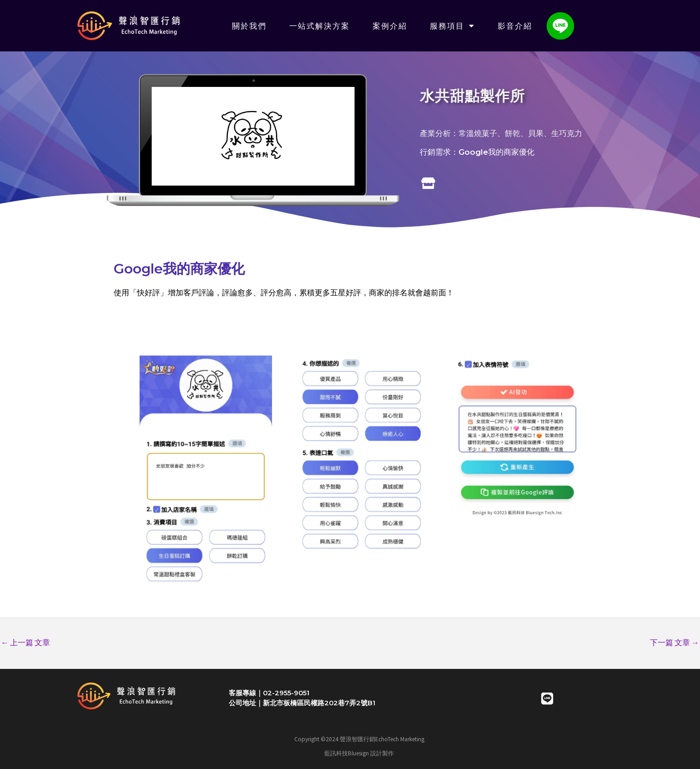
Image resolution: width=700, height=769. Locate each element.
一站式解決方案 (320, 26)
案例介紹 (390, 26)
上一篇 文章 (25, 643)
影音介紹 (515, 26)
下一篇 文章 (675, 643)
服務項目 (452, 26)
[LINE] (547, 698)
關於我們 (249, 26)
